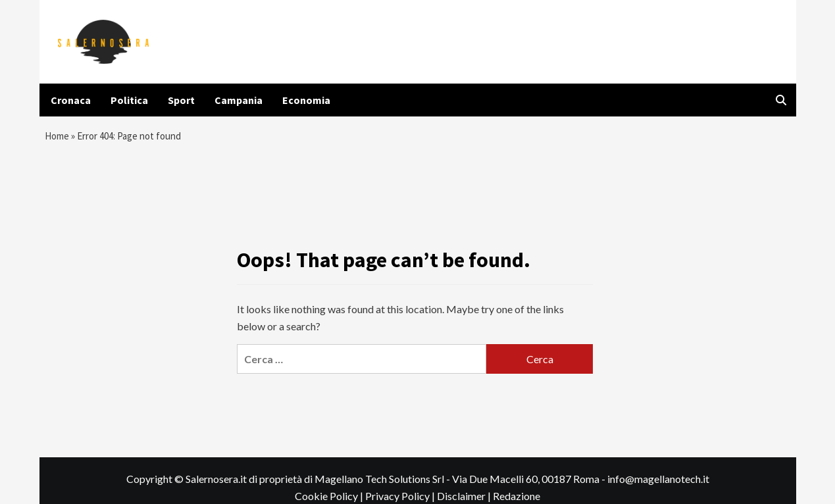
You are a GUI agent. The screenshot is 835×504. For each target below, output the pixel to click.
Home (58, 138)
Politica (129, 100)
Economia (306, 100)
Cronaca (71, 100)
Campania (239, 100)
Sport (181, 100)
